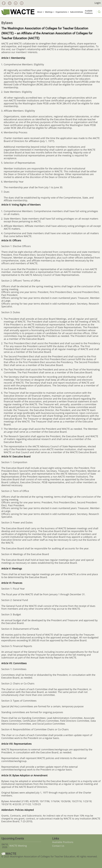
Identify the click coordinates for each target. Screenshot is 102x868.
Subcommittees (77, 12)
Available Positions (89, 12)
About (40, 12)
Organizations (61, 12)
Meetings (49, 12)
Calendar (16, 3)
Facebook (4, 3)
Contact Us (58, 846)
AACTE (10, 3)
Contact (22, 3)
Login (98, 3)
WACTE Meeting (18, 846)
